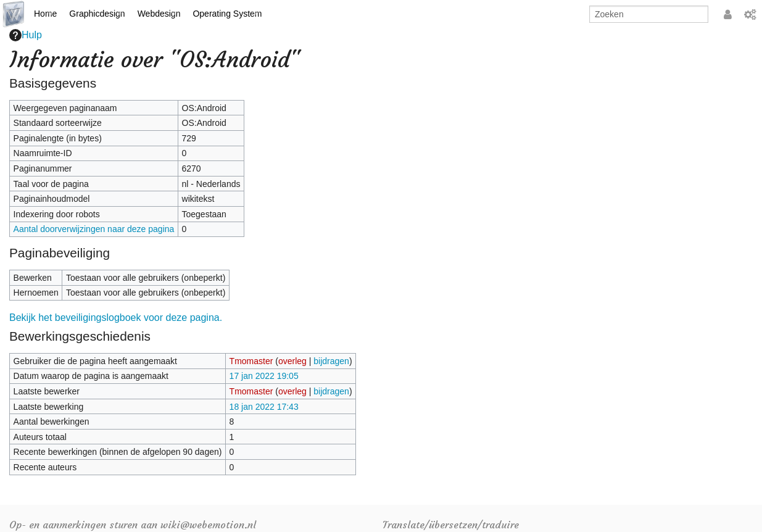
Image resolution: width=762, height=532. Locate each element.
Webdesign (159, 14)
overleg (292, 361)
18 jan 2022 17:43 (264, 407)
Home (45, 14)
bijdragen (331, 361)
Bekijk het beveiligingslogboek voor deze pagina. (116, 318)
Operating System (227, 14)
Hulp (26, 35)
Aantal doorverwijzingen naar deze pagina (94, 229)
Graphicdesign (97, 14)
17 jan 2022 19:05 (264, 376)
